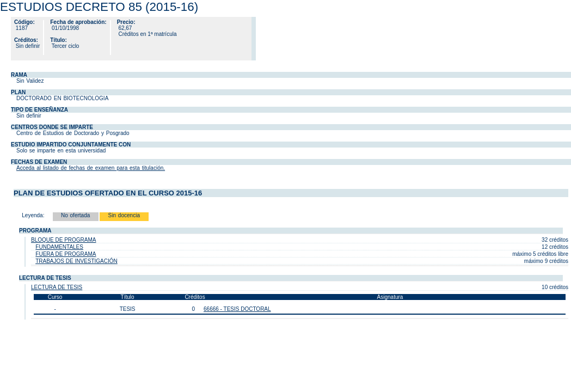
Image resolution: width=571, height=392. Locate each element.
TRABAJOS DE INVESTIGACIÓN (76, 261)
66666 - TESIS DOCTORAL (237, 309)
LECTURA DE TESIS (57, 287)
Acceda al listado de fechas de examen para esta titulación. (91, 168)
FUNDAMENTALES (59, 247)
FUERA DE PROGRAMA (66, 254)
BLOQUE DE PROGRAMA (63, 240)
